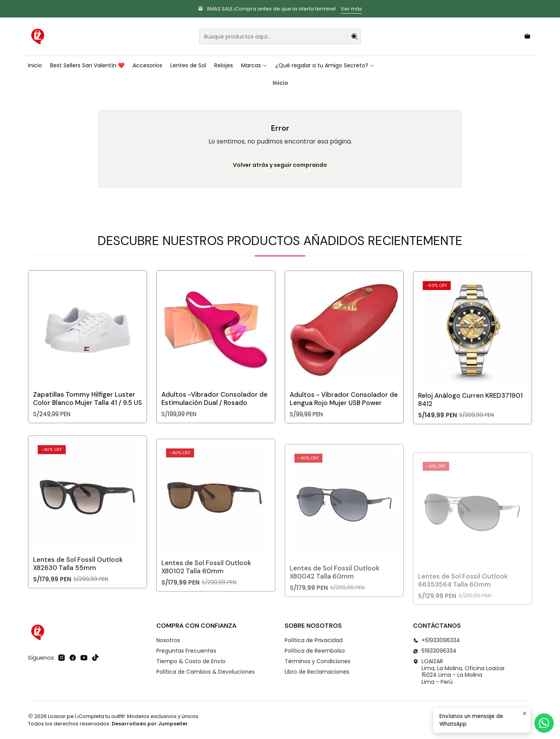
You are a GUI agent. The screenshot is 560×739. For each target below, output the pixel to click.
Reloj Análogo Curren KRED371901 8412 (470, 436)
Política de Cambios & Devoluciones (206, 672)
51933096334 (435, 651)
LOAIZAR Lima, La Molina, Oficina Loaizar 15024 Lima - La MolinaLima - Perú (459, 672)
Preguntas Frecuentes (186, 651)
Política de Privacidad (314, 640)
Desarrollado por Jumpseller (150, 724)
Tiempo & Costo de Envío (191, 661)
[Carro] (527, 37)
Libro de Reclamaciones (317, 672)
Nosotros (168, 640)
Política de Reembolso (315, 651)
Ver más (351, 9)
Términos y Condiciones (318, 661)
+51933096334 (437, 640)
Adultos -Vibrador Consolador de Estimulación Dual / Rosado (214, 418)
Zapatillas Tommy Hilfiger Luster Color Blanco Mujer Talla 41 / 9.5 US (87, 410)
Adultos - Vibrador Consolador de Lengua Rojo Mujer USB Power (344, 428)
